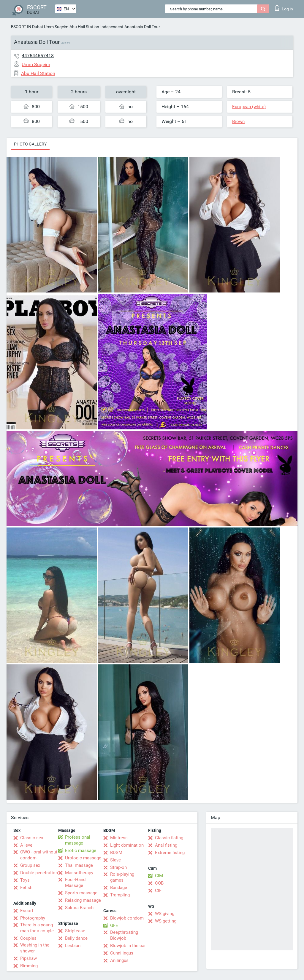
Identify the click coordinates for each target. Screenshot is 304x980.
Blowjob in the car (128, 946)
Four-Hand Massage (75, 883)
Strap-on (118, 867)
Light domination (127, 845)
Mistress (119, 838)
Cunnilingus (122, 953)
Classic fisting (169, 838)
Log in (284, 8)
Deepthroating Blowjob (124, 935)
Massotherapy (79, 873)
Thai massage (79, 865)
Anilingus (119, 960)
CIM (159, 876)
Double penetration (39, 873)
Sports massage (81, 893)
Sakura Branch (79, 908)
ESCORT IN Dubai (27, 27)
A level (27, 845)
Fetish (26, 888)
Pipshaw (28, 958)
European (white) (249, 107)
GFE (114, 925)
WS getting (166, 921)
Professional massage (78, 840)
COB (159, 883)
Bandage (119, 888)
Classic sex (32, 838)
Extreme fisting (170, 853)
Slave (115, 860)
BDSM (116, 853)
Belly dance (76, 938)
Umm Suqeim (56, 27)
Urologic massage (83, 858)
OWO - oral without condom (39, 855)
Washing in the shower (35, 948)
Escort (27, 911)
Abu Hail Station (84, 27)
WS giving (165, 914)
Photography (33, 918)
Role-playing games (122, 877)
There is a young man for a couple (37, 928)
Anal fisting (166, 845)
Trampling (120, 895)
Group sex (30, 865)
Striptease (75, 931)
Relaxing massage (83, 900)
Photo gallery (30, 144)
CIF (158, 891)
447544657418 (38, 56)
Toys (25, 880)
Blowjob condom (127, 918)
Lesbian (73, 946)
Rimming (29, 966)
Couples (28, 938)
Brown (238, 121)
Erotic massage (81, 850)
